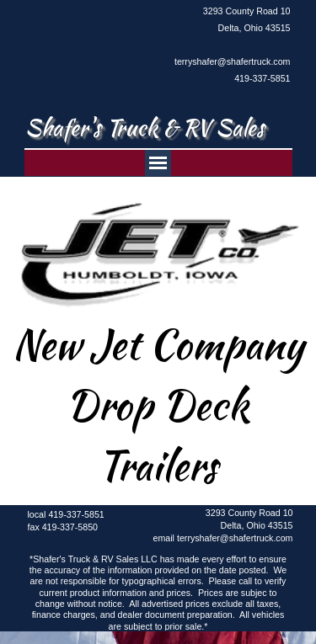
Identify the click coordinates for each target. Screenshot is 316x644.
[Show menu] (158, 163)
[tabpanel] (228, 45)
